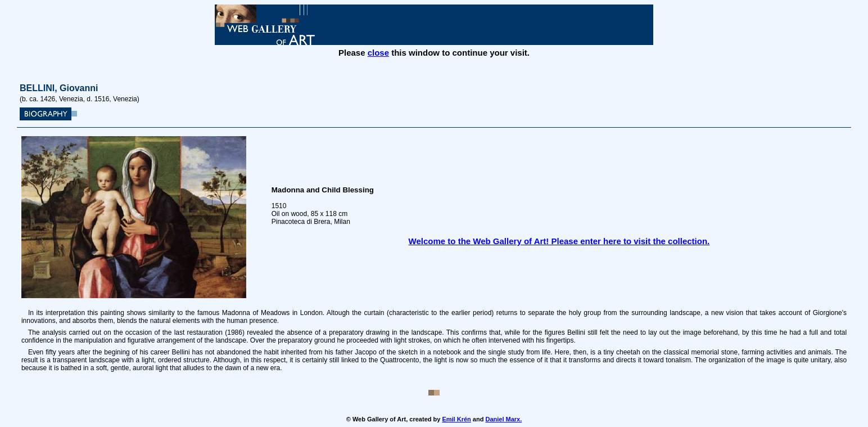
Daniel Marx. (503, 419)
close (378, 53)
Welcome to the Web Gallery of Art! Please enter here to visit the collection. (559, 241)
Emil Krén (456, 419)
